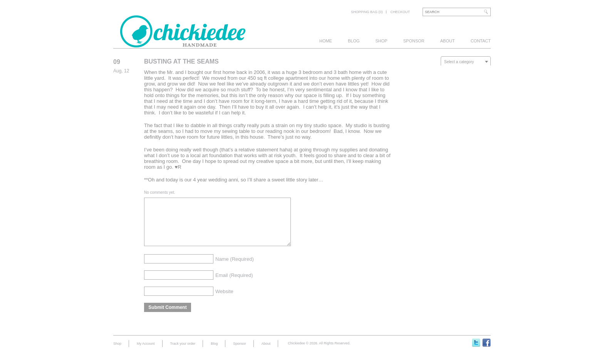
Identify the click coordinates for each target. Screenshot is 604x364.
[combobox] (466, 62)
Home (326, 41)
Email (234, 284)
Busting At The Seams (181, 61)
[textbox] (466, 62)
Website (224, 301)
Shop (382, 41)
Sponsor (414, 41)
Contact (481, 41)
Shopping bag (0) (367, 12)
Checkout (400, 12)
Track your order (183, 353)
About (448, 41)
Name (235, 268)
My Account (146, 353)
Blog (354, 41)
